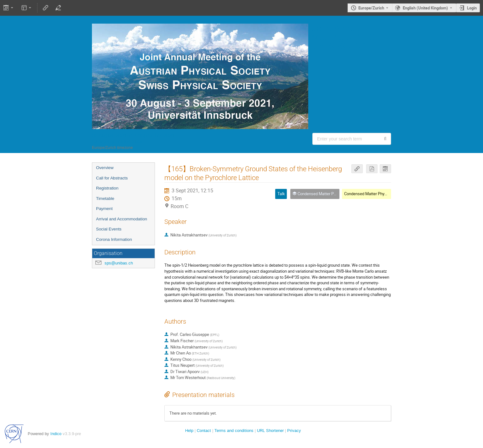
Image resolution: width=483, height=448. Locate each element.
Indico (56, 434)
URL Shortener (270, 431)
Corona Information (114, 239)
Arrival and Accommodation (122, 219)
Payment (104, 209)
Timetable (105, 198)
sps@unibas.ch (119, 263)
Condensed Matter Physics (368, 194)
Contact (204, 431)
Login (472, 8)
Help (189, 431)
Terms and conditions (234, 431)
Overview (105, 168)
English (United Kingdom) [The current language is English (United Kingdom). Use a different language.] (425, 8)
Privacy (294, 431)
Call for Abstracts (112, 178)
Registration (107, 188)
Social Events (109, 229)
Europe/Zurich (371, 8)
